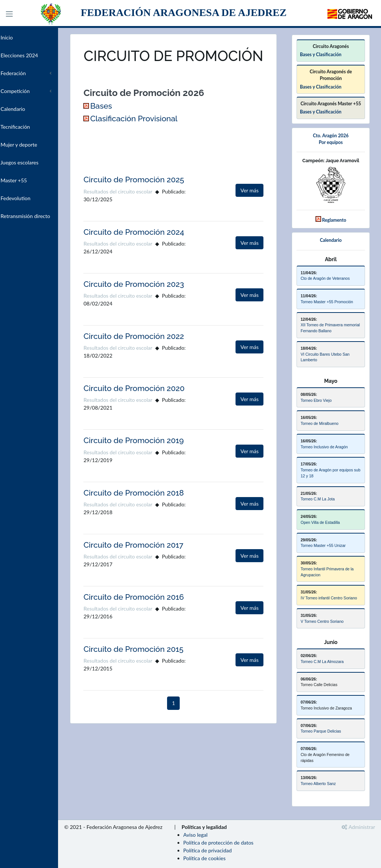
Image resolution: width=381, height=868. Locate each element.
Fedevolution (26, 198)
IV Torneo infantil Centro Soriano (329, 598)
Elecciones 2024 (30, 55)
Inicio (17, 37)
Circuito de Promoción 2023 (150, 301)
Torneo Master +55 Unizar (323, 545)
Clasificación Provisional (150, 136)
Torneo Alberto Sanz (318, 784)
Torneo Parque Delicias (321, 731)
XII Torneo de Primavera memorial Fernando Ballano (330, 328)
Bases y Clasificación (321, 55)
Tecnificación (26, 127)
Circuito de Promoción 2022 (150, 353)
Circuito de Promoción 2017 (150, 562)
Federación (24, 73)
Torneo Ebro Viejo (316, 400)
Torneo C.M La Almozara (322, 662)
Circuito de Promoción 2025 (150, 197)
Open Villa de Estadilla (320, 522)
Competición (26, 91)
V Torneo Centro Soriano (322, 621)
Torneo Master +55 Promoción (327, 302)
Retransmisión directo (36, 216)
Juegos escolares (30, 162)
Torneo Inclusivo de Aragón (324, 447)
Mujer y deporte (30, 145)
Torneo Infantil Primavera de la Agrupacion (327, 572)
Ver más (249, 208)
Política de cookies (221, 858)
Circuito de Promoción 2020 (150, 405)
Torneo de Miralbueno (320, 423)
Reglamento (334, 220)
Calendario (24, 109)
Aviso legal (212, 835)
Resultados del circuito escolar (134, 209)
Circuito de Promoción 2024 (150, 249)
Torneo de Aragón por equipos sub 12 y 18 (331, 473)
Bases (117, 123)
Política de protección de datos (235, 843)
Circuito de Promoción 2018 (150, 510)
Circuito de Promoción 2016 (150, 614)
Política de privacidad (224, 850)
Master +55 (25, 180)
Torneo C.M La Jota (318, 499)
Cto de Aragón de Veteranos (325, 278)
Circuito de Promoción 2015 (150, 666)
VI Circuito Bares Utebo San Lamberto (325, 357)
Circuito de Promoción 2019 (150, 457)
